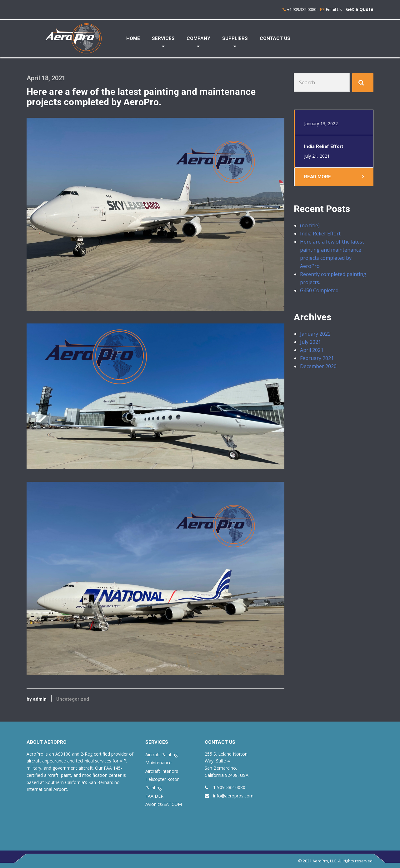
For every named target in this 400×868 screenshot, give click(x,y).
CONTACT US (275, 38)
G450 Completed (319, 291)
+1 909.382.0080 (302, 9)
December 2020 (318, 367)
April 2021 (312, 350)
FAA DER (154, 796)
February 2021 (317, 358)
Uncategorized (73, 699)
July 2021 (310, 342)
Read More (318, 177)
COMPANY (198, 38)
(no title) (310, 226)
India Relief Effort (320, 234)
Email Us (334, 9)
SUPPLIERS (235, 38)
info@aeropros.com (233, 796)
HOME (133, 38)
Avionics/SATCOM (164, 804)
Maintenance (158, 763)
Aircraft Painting (161, 755)
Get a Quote (360, 9)
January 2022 (315, 334)
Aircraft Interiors (162, 771)
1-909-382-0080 (229, 787)
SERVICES (163, 38)
